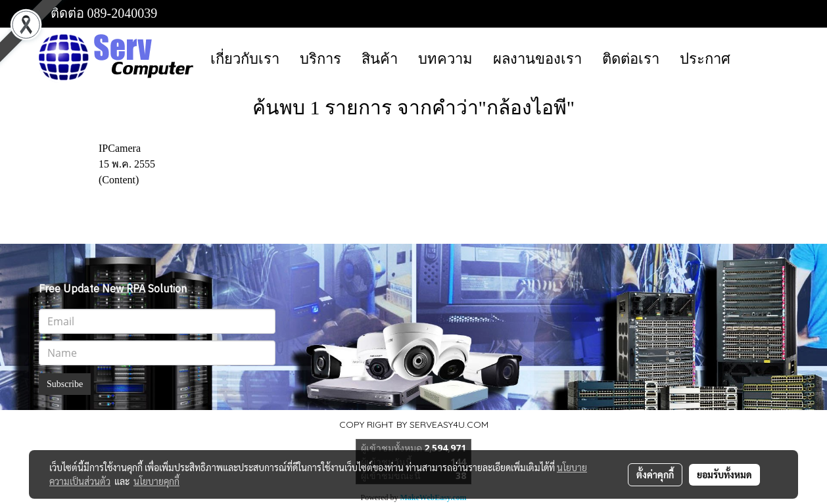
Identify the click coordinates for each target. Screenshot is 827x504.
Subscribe (65, 384)
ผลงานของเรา (537, 59)
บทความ (445, 59)
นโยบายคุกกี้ (156, 481)
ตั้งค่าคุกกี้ (655, 474)
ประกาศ (705, 59)
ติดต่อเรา (631, 59)
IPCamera (120, 148)
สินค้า (380, 59)
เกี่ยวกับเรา (245, 59)
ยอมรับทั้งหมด (724, 474)
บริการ (320, 59)
